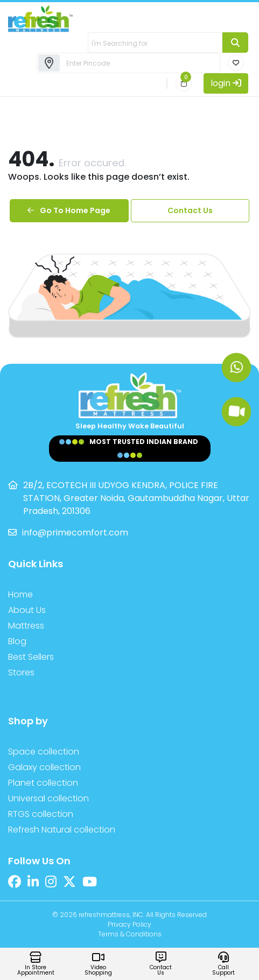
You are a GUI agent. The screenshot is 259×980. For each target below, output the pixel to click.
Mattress (26, 626)
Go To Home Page (69, 210)
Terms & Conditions (130, 934)
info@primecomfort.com (75, 533)
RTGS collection (41, 814)
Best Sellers (31, 657)
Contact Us (190, 210)
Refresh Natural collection (62, 830)
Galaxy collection (44, 767)
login (226, 83)
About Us (27, 610)
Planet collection (43, 783)
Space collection (44, 752)
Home (20, 594)
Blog (17, 641)
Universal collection (48, 798)
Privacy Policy (129, 924)
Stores (21, 672)
